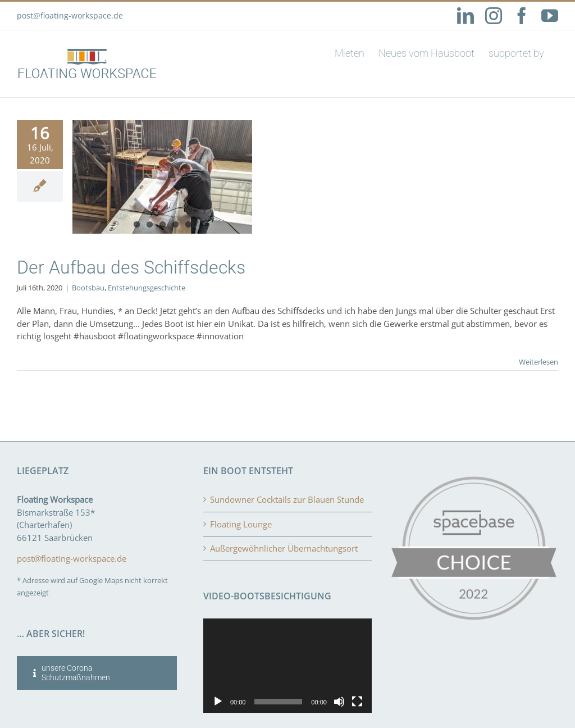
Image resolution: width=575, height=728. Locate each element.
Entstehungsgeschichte (147, 288)
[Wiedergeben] (218, 702)
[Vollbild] (357, 702)
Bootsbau (88, 288)
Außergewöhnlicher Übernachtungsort (284, 548)
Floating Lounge (241, 524)
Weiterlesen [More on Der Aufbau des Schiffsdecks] (539, 362)
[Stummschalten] (339, 702)
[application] (287, 666)
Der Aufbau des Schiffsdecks (131, 267)
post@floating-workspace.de (70, 15)
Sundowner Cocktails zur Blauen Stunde (287, 499)
